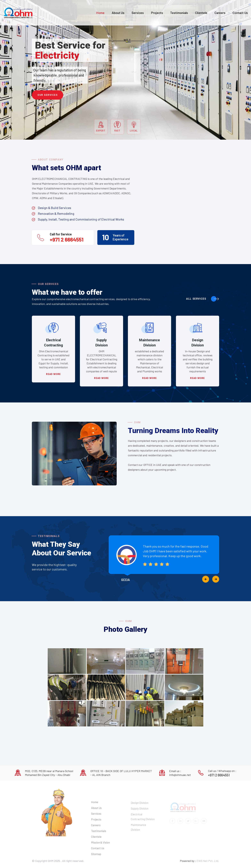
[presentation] (206, 579)
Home (100, 13)
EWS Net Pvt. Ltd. (208, 861)
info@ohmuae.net (180, 775)
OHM (51, 861)
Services (138, 13)
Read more (53, 374)
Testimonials (179, 13)
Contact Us (240, 13)
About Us (118, 13)
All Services (203, 299)
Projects (157, 13)
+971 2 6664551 (67, 239)
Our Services (48, 95)
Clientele (201, 13)
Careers (220, 13)
